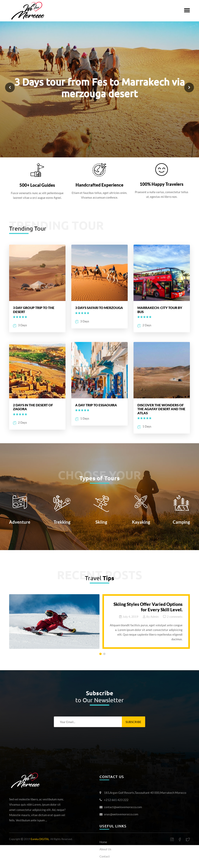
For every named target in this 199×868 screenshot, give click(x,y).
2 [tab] (105, 655)
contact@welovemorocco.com (123, 807)
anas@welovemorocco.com (121, 814)
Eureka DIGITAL (40, 839)
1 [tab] (101, 655)
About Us (105, 849)
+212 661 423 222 (116, 800)
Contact (105, 856)
